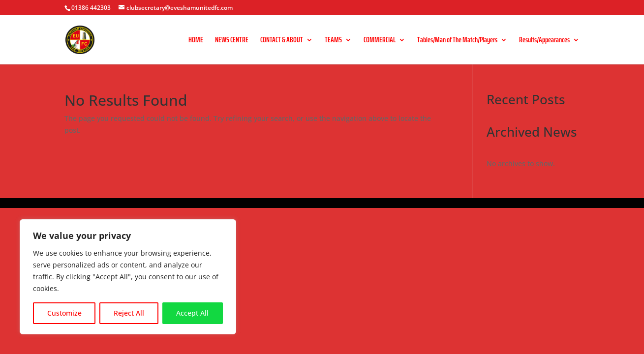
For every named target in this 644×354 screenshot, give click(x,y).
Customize (64, 313)
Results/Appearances (544, 41)
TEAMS (333, 41)
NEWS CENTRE (232, 41)
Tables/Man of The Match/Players (457, 41)
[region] (128, 277)
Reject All (129, 313)
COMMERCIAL (380, 41)
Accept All (192, 313)
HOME (196, 41)
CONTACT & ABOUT (282, 41)
